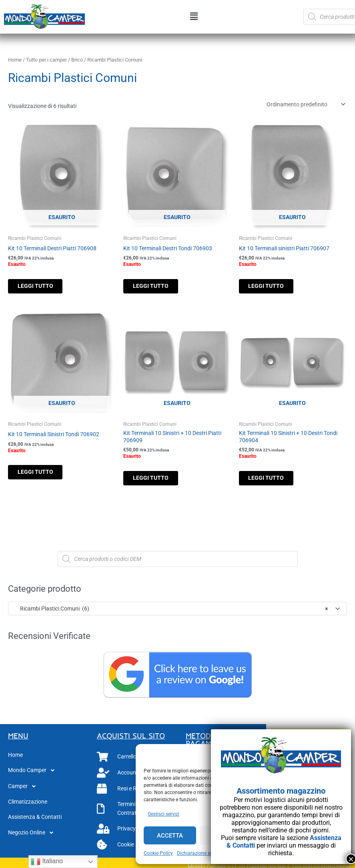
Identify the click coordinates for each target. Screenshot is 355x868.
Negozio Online (33, 836)
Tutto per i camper (46, 60)
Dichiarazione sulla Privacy (206, 853)
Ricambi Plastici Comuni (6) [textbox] (170, 611)
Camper (24, 790)
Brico (77, 60)
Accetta (170, 836)
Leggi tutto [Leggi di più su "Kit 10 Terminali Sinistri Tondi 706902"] (42, 474)
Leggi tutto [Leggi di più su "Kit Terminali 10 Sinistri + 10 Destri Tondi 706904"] (273, 480)
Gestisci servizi (163, 814)
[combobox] (177, 612)
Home (15, 60)
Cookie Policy (158, 853)
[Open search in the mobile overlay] (178, 562)
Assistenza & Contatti (35, 820)
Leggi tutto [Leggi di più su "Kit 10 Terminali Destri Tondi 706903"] (157, 287)
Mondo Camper (33, 774)
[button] (194, 17)
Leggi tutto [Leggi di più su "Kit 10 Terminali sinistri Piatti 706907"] (273, 287)
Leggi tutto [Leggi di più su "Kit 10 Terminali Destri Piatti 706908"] (42, 287)
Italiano (47, 862)
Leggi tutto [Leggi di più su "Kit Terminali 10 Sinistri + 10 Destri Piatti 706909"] (157, 480)
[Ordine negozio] (305, 104)
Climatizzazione (28, 805)
